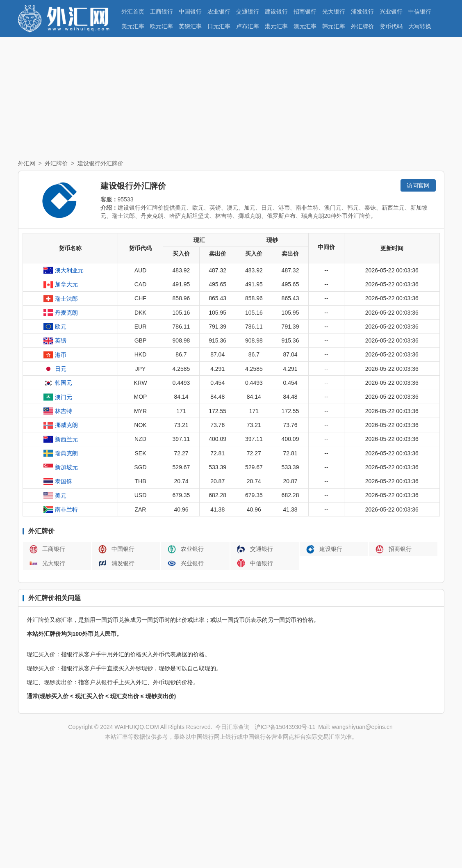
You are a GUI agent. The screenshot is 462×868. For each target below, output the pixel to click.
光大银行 (334, 11)
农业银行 (219, 11)
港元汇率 (276, 26)
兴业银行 (391, 11)
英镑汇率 (190, 26)
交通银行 (248, 11)
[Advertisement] (231, 98)
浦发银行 (362, 11)
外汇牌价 (362, 26)
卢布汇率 (248, 26)
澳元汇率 (305, 26)
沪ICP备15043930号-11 (285, 727)
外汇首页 (133, 11)
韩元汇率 (334, 26)
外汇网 (27, 163)
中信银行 (420, 11)
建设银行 (276, 11)
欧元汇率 (162, 26)
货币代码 (391, 26)
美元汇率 (133, 26)
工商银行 (162, 11)
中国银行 (190, 11)
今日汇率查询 (232, 727)
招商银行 (305, 11)
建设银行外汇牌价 (100, 163)
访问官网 (418, 185)
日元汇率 (219, 26)
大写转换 (420, 26)
